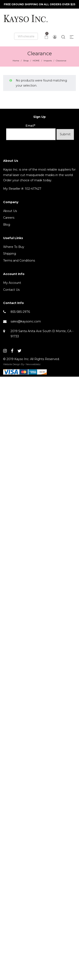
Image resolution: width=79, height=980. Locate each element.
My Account (12, 283)
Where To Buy (14, 247)
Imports (48, 61)
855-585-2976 (20, 312)
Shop (26, 61)
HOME (36, 61)
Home (16, 61)
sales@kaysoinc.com (26, 321)
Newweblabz (33, 364)
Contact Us (11, 290)
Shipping (10, 254)
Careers (9, 218)
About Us (10, 211)
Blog (7, 225)
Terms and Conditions (19, 260)
